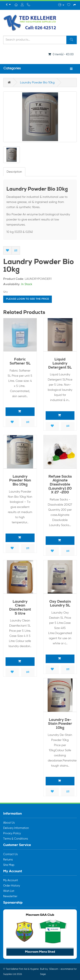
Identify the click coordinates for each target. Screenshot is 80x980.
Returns (8, 860)
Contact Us (10, 854)
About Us (9, 823)
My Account (11, 880)
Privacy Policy (12, 833)
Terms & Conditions (16, 839)
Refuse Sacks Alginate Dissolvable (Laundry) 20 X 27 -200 (60, 485)
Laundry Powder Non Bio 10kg (20, 481)
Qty (5, 292)
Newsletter (10, 896)
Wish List (9, 891)
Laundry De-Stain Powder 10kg (60, 724)
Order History (12, 886)
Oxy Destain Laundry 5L (60, 604)
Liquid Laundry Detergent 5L (60, 364)
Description (14, 172)
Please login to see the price (28, 299)
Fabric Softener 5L (20, 362)
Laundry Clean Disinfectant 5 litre (20, 608)
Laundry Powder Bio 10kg (37, 83)
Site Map (9, 865)
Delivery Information (16, 828)
